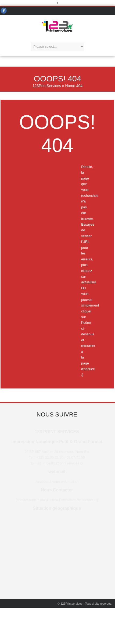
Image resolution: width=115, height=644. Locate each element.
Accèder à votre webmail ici (57, 482)
